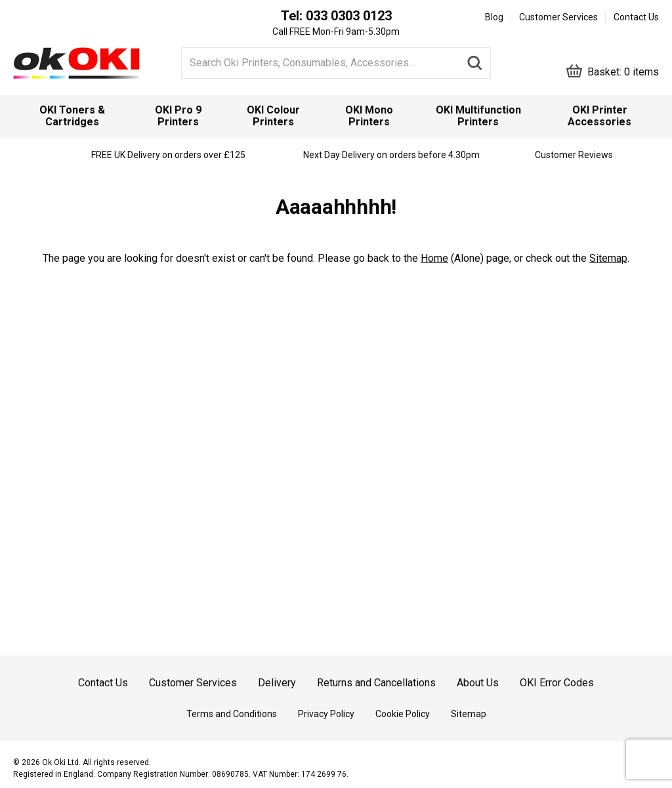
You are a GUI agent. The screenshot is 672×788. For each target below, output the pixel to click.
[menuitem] (73, 116)
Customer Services (558, 17)
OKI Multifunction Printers (478, 116)
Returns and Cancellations (376, 683)
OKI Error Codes (557, 683)
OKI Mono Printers (369, 116)
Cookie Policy (403, 714)
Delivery (277, 683)
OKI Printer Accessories (599, 116)
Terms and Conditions (232, 714)
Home (434, 258)
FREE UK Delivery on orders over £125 (168, 155)
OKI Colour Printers (273, 116)
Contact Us (636, 17)
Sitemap (608, 258)
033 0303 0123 (349, 16)
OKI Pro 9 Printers (178, 116)
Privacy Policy (326, 714)
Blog (494, 17)
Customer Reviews (574, 155)
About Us (478, 683)
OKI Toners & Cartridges (72, 116)
